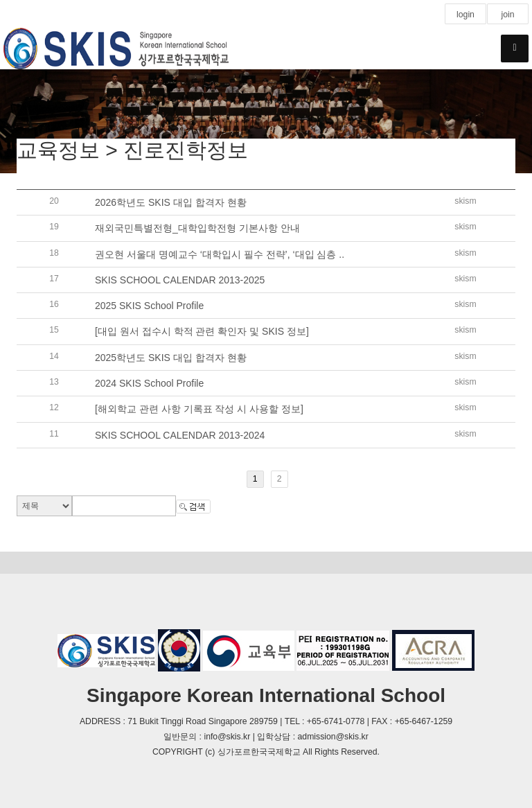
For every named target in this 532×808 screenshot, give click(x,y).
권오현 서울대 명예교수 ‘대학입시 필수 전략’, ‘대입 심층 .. (220, 254)
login (465, 15)
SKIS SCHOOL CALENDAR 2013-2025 (180, 280)
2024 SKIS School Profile (149, 383)
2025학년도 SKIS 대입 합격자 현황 (171, 358)
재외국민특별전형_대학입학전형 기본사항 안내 (197, 229)
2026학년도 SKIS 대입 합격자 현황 (171, 202)
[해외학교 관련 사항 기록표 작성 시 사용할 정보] (199, 410)
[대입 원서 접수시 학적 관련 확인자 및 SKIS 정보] (202, 332)
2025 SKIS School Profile (149, 306)
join (507, 15)
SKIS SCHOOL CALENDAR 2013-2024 (180, 435)
